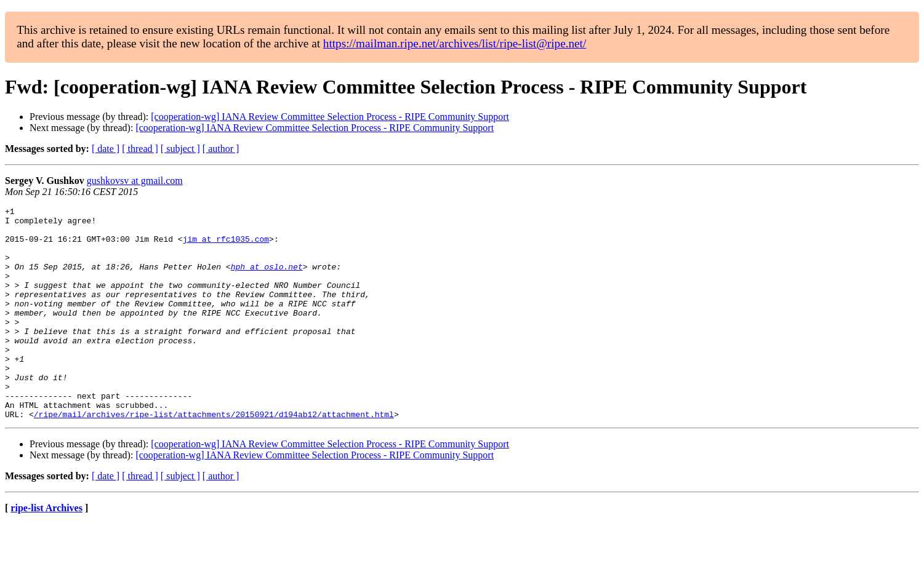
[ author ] (221, 149)
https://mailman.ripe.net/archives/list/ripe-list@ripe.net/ (455, 43)
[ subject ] (180, 149)
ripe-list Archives (46, 550)
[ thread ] (140, 149)
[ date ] (106, 149)
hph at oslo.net (267, 279)
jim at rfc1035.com (226, 246)
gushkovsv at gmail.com (135, 181)
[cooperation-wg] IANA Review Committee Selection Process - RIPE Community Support (330, 117)
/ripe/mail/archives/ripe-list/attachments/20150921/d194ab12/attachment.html (214, 456)
